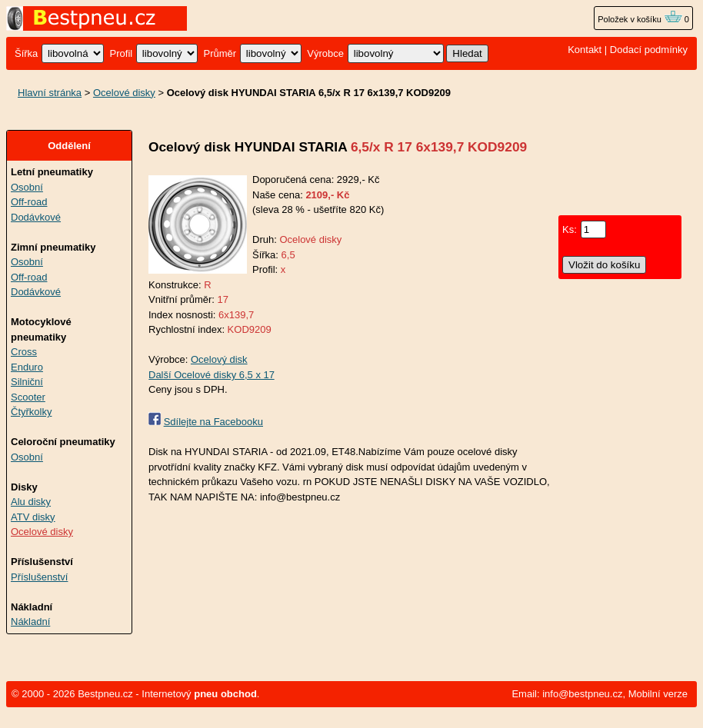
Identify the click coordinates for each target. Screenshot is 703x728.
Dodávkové (36, 217)
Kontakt (585, 50)
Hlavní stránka (50, 93)
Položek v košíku (640, 19)
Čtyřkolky (31, 412)
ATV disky (33, 517)
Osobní (27, 187)
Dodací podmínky (649, 50)
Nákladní (30, 622)
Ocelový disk (219, 359)
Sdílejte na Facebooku (213, 422)
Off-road (29, 202)
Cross (24, 352)
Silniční (27, 382)
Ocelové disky (124, 93)
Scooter (28, 397)
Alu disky (31, 502)
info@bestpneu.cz (582, 694)
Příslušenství (39, 577)
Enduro (27, 367)
